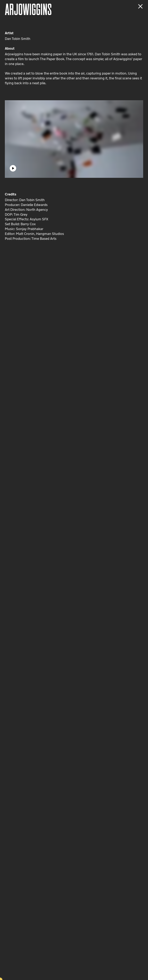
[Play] (13, 168)
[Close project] (140, 6)
